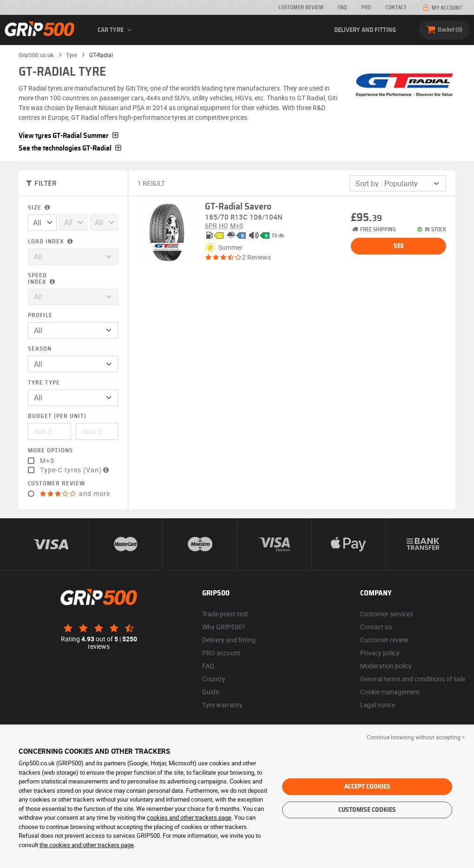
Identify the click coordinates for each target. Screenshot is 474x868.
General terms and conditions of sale (413, 679)
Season (40, 349)
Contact (396, 7)
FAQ (342, 7)
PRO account (221, 653)
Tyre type (44, 383)
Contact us (376, 627)
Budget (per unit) (57, 416)
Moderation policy (386, 666)
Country (214, 679)
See (399, 246)
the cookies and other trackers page (87, 845)
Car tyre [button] (116, 30)
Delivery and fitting (365, 30)
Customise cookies (367, 810)
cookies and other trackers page (189, 817)
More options (50, 451)
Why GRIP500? (224, 627)
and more (75, 494)
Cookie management (390, 692)
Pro (366, 7)
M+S (47, 461)
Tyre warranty (222, 705)
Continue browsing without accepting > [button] (416, 737)
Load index (51, 242)
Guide (211, 692)
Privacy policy (380, 653)
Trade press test (225, 614)
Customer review (301, 7)
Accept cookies (367, 787)
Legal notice (378, 705)
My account (442, 8)
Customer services (387, 614)
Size (40, 208)
